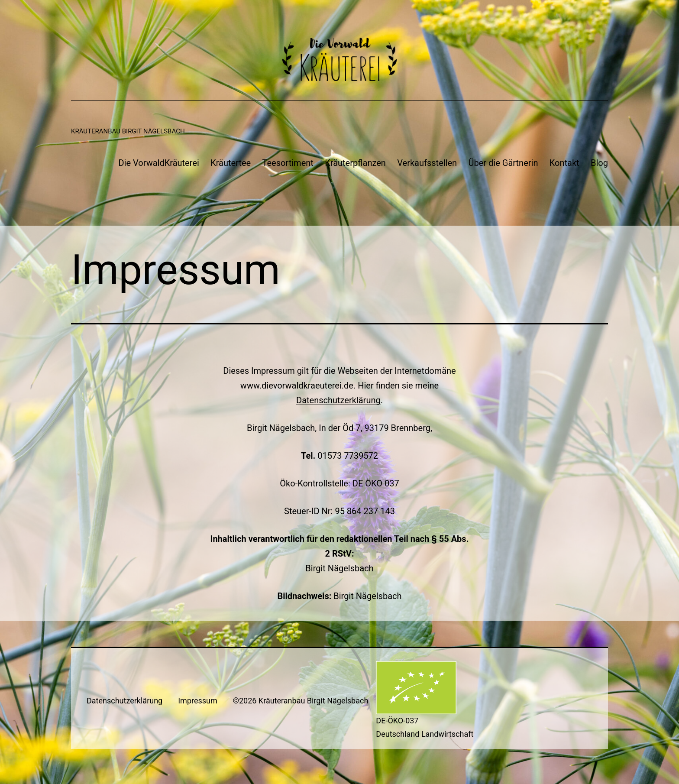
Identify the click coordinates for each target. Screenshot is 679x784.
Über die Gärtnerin (503, 163)
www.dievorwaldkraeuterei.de (297, 386)
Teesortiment (288, 163)
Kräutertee (231, 163)
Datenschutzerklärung (338, 400)
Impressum (198, 701)
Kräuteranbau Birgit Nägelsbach (128, 131)
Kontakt (564, 163)
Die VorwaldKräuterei (158, 163)
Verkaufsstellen (427, 163)
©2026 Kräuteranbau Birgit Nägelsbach (301, 701)
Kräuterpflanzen (355, 163)
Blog (599, 163)
